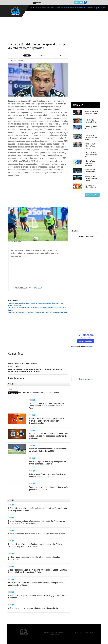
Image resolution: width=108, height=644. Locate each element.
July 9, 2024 (37, 288)
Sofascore (90, 346)
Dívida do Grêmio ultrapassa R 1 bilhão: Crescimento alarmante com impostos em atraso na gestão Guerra (70, 8)
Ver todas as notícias (92, 195)
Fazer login (79, 2)
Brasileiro (75, 231)
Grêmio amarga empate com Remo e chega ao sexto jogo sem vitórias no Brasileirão (39, 312)
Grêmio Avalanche (86, 379)
